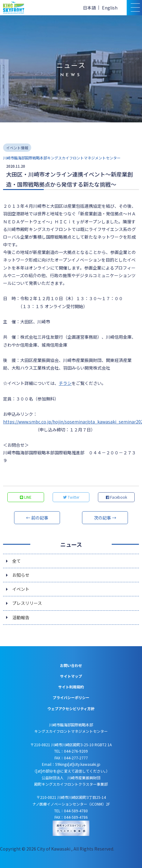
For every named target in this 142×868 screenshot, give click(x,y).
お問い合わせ (71, 665)
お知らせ (21, 575)
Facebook (116, 497)
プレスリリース (27, 603)
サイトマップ (71, 676)
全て (17, 561)
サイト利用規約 (71, 687)
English (110, 8)
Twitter (71, 497)
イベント (21, 589)
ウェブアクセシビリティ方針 (71, 708)
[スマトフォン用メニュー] (134, 8)
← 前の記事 (37, 518)
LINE (26, 497)
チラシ (65, 383)
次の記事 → (105, 518)
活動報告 (21, 617)
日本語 (89, 8)
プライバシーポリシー (71, 697)
